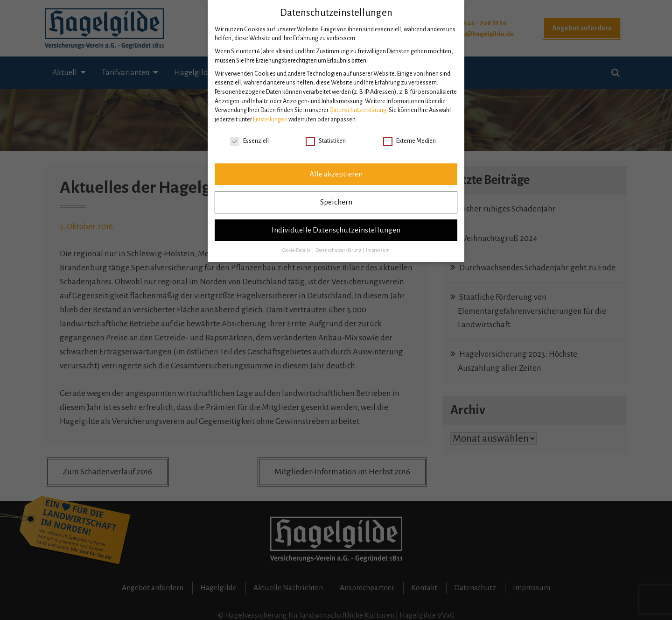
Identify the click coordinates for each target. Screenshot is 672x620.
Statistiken (326, 141)
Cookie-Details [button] (297, 250)
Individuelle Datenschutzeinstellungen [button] (336, 230)
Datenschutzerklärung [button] (339, 250)
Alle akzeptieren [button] (336, 174)
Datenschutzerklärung (358, 110)
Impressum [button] (378, 250)
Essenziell (249, 141)
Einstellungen (270, 120)
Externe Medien (409, 141)
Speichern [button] (336, 202)
